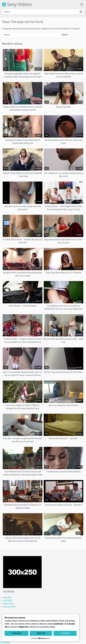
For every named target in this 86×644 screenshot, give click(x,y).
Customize (17, 633)
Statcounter (5, 642)
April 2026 (7, 601)
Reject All (41, 633)
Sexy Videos (17, 4)
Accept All (65, 633)
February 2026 (9, 607)
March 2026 (8, 604)
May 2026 (7, 598)
